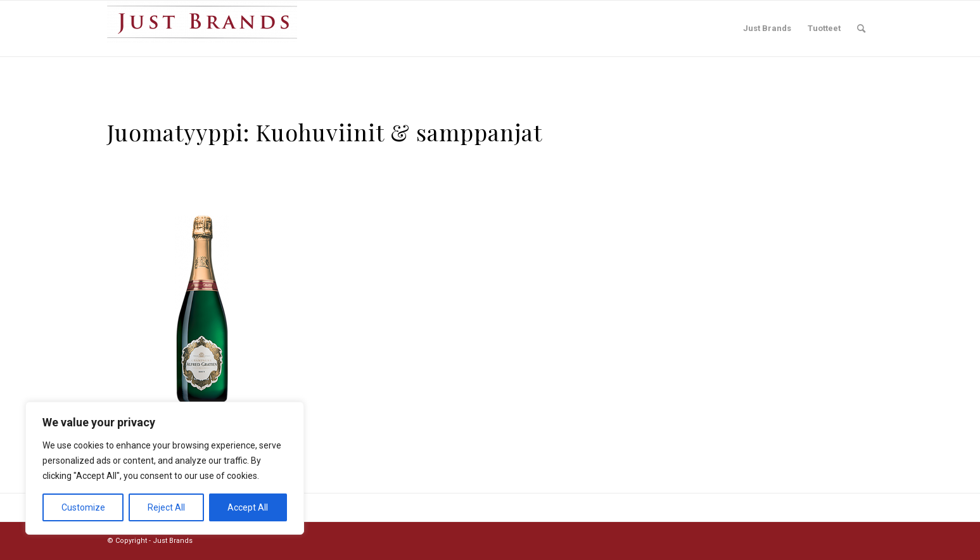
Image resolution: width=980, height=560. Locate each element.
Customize (83, 507)
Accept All (248, 507)
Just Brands (173, 541)
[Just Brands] (202, 29)
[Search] (861, 29)
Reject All (166, 507)
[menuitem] (767, 29)
